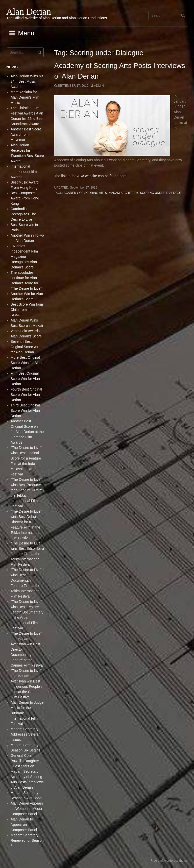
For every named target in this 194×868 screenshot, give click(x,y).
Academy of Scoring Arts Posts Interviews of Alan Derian (27, 782)
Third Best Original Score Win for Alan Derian (25, 410)
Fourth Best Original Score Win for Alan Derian (26, 395)
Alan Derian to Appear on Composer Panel (24, 825)
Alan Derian (29, 12)
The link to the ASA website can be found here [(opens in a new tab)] (90, 176)
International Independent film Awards (24, 172)
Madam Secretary (124, 193)
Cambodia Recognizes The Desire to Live (23, 214)
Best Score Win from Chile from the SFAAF (27, 310)
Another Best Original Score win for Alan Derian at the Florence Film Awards (27, 432)
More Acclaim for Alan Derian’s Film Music (25, 97)
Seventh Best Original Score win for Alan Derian (25, 347)
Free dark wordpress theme (169, 861)
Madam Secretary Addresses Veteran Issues (26, 734)
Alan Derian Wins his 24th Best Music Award (27, 81)
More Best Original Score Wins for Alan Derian (26, 363)
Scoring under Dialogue (161, 193)
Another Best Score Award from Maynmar (26, 134)
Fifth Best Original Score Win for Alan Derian (25, 379)
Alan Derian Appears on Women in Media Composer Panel (27, 809)
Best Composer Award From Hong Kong (25, 198)
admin (99, 86)
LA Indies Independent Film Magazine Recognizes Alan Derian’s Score (24, 257)
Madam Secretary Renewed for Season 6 (27, 840)
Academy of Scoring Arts (85, 193)
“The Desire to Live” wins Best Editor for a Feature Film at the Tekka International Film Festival (27, 554)
